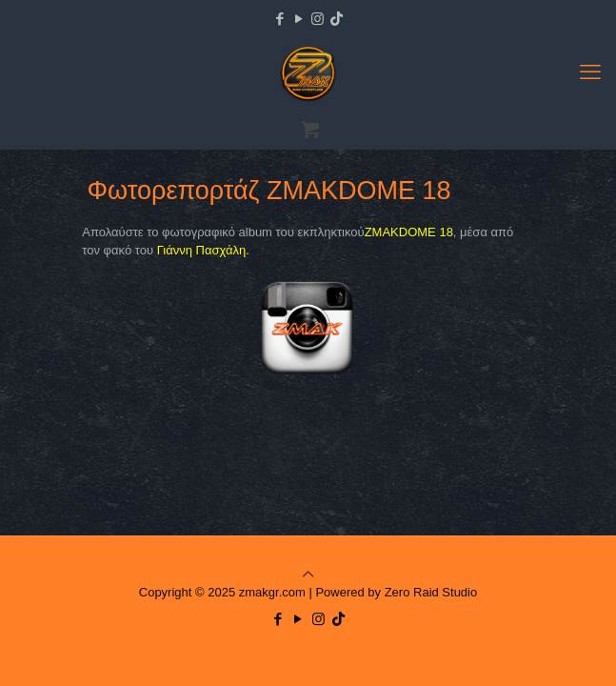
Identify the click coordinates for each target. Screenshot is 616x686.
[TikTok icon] (337, 19)
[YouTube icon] (298, 19)
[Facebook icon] (279, 19)
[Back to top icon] (308, 574)
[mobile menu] (590, 72)
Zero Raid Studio (431, 592)
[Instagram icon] (318, 19)
